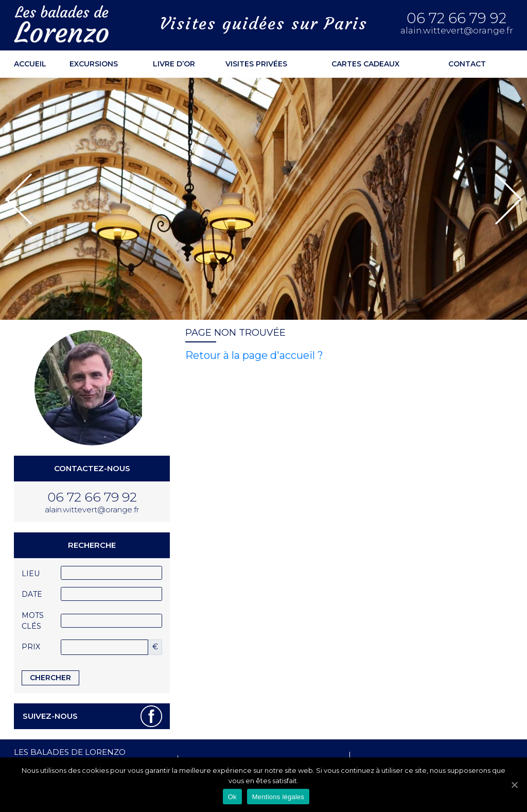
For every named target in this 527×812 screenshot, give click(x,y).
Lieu (31, 574)
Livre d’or (174, 64)
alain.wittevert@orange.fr (457, 31)
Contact (467, 64)
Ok (232, 797)
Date (32, 594)
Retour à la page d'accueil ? (254, 355)
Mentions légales (278, 797)
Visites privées (256, 64)
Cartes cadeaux (365, 64)
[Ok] (514, 785)
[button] (19, 199)
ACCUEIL (30, 64)
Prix (31, 647)
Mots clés (33, 621)
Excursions (94, 64)
